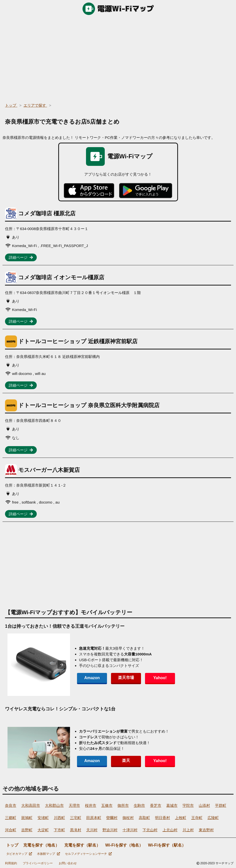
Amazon (92, 678)
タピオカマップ (19, 854)
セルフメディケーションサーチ (88, 854)
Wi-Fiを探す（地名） (124, 845)
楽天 (126, 760)
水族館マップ (48, 854)
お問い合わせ (68, 863)
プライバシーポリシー (38, 863)
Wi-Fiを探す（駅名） (167, 845)
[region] (118, 57)
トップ (12, 845)
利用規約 (11, 863)
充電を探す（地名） (41, 845)
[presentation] (62, 665)
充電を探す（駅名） (82, 845)
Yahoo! (160, 678)
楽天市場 (126, 678)
